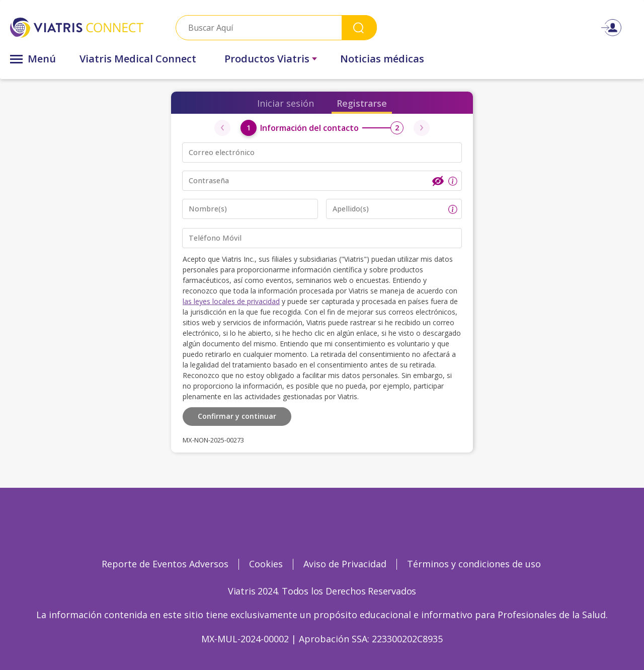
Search (359, 27)
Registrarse (362, 103)
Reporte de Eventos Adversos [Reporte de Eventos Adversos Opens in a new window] (165, 564)
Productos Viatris (267, 59)
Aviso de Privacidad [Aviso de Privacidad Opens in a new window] (345, 564)
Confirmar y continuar (237, 416)
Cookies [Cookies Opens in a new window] (266, 564)
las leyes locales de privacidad (231, 301)
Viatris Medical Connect (138, 59)
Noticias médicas (382, 59)
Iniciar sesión (286, 103)
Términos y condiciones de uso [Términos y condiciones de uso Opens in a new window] (474, 564)
